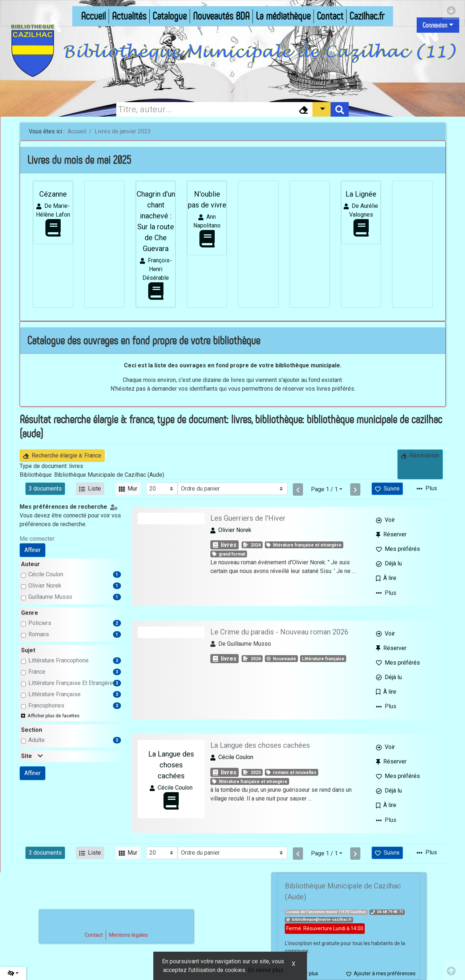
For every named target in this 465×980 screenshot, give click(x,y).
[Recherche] (205, 109)
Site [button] (32, 756)
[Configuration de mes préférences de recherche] (115, 507)
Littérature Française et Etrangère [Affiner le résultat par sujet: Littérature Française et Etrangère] (71, 683)
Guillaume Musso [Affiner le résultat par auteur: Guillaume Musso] (50, 597)
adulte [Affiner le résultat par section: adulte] (37, 740)
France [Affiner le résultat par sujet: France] (37, 672)
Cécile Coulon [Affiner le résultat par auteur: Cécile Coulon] (46, 574)
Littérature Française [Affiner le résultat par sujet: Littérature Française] (54, 694)
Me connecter (37, 539)
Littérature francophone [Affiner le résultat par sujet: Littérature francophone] (58, 660)
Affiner (33, 550)
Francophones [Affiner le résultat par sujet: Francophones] (46, 705)
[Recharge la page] (162, 489)
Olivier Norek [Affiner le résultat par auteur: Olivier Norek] (45, 586)
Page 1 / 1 (324, 489)
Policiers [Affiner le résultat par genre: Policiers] (40, 623)
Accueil (77, 131)
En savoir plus (266, 970)
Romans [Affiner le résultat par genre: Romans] (39, 634)
